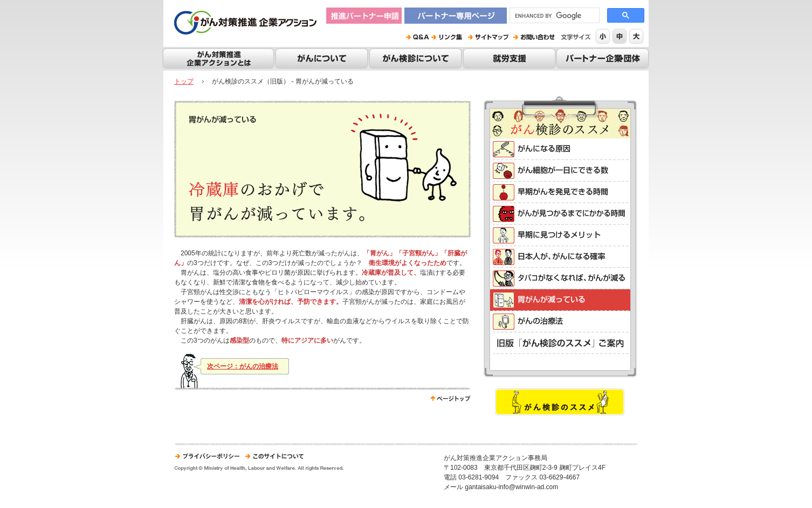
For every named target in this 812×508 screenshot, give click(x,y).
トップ (184, 81)
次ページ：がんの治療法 (243, 366)
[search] (553, 16)
